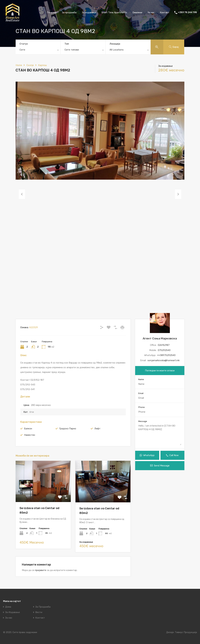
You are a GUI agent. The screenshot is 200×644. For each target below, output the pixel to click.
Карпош (42, 65)
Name (141, 379)
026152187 (164, 345)
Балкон (28, 429)
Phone (141, 407)
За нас (151, 13)
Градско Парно (68, 429)
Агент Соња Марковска (160, 338)
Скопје (30, 65)
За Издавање (12, 612)
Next (178, 194)
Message (143, 421)
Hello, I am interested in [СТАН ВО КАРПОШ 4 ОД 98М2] (160, 435)
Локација (115, 44)
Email (141, 393)
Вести (39, 612)
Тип (67, 44)
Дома (8, 607)
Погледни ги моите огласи (160, 371)
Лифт (97, 429)
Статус (24, 44)
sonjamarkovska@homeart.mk (164, 360)
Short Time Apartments (114, 13)
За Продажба (43, 607)
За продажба (69, 13)
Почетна (52, 13)
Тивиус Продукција (186, 632)
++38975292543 (166, 355)
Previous (22, 194)
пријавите (41, 570)
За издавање (89, 13)
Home (19, 65)
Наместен (30, 435)
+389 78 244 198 (187, 13)
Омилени (137, 13)
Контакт (165, 13)
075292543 (164, 350)
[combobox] (38, 51)
